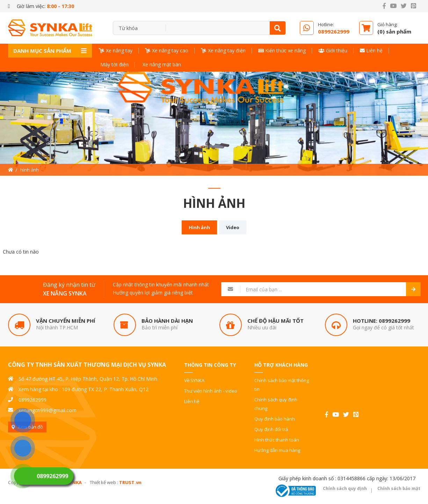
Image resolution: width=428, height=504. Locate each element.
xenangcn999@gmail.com (48, 410)
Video (233, 227)
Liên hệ (371, 50)
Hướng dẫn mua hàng (277, 450)
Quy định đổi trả (271, 429)
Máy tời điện (114, 64)
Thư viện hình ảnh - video (211, 391)
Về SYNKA (194, 380)
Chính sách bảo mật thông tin (282, 385)
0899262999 (394, 321)
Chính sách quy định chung (276, 404)
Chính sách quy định (345, 488)
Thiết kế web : (104, 482)
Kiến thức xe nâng (282, 50)
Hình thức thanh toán (277, 440)
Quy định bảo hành (275, 419)
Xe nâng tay (116, 50)
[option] (214, 124)
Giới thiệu (333, 50)
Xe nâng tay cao (167, 50)
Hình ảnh (199, 227)
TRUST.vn (130, 482)
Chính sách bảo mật (399, 488)
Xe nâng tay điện (223, 50)
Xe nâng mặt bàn (161, 64)
